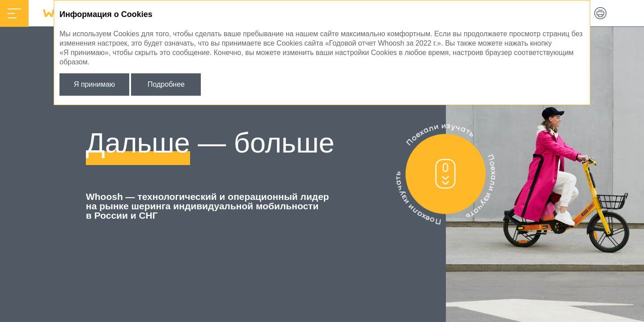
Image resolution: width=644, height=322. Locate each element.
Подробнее (166, 84)
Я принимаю (94, 84)
